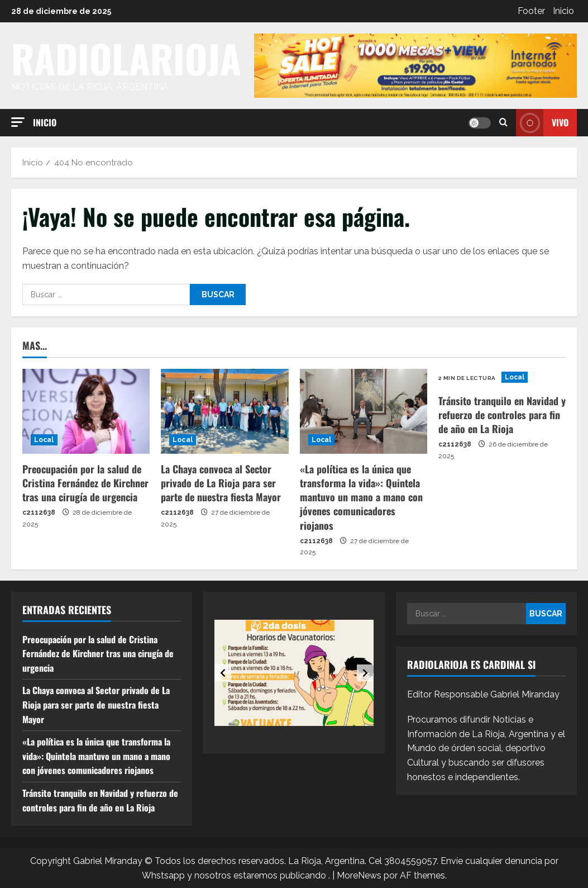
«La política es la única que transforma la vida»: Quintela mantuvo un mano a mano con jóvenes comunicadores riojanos (361, 497)
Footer (531, 11)
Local (44, 440)
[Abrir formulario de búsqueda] (503, 123)
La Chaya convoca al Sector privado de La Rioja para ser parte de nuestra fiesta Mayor (221, 483)
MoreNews (359, 875)
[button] (18, 122)
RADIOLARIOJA (126, 58)
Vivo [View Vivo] (542, 123)
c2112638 (39, 512)
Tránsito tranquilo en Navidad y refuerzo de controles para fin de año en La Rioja (502, 415)
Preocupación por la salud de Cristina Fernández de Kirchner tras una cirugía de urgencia (85, 483)
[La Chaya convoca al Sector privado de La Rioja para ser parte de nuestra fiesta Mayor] (224, 411)
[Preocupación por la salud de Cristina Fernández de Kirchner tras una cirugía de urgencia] (86, 411)
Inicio (563, 11)
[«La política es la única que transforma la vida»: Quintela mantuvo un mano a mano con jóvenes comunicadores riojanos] (364, 411)
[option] (294, 673)
